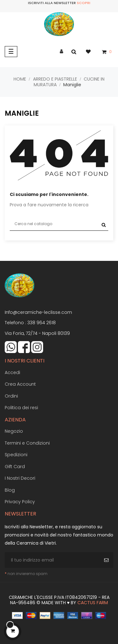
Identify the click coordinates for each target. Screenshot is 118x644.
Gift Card (15, 467)
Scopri (84, 3)
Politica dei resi (21, 408)
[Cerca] (59, 224)
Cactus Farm (93, 603)
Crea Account (20, 384)
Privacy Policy (20, 502)
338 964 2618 (42, 323)
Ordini (11, 396)
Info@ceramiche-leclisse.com (38, 312)
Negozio (14, 431)
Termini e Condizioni (27, 443)
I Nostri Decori (20, 478)
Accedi (12, 372)
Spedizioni (16, 455)
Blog (10, 490)
